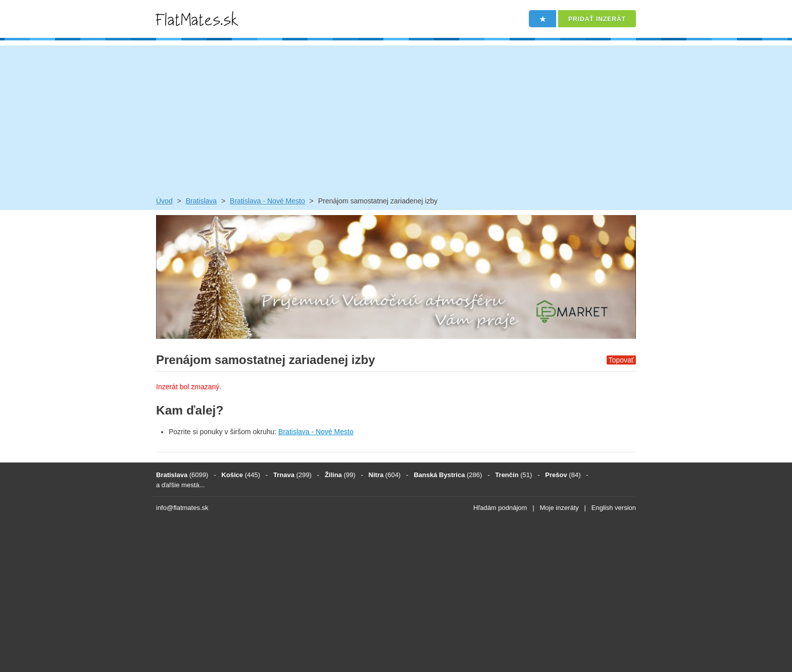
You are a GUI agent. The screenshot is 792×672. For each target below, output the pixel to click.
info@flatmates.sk (182, 508)
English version (614, 508)
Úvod (164, 201)
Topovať (621, 360)
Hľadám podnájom (500, 508)
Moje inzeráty (559, 508)
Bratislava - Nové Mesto (267, 201)
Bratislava (201, 201)
